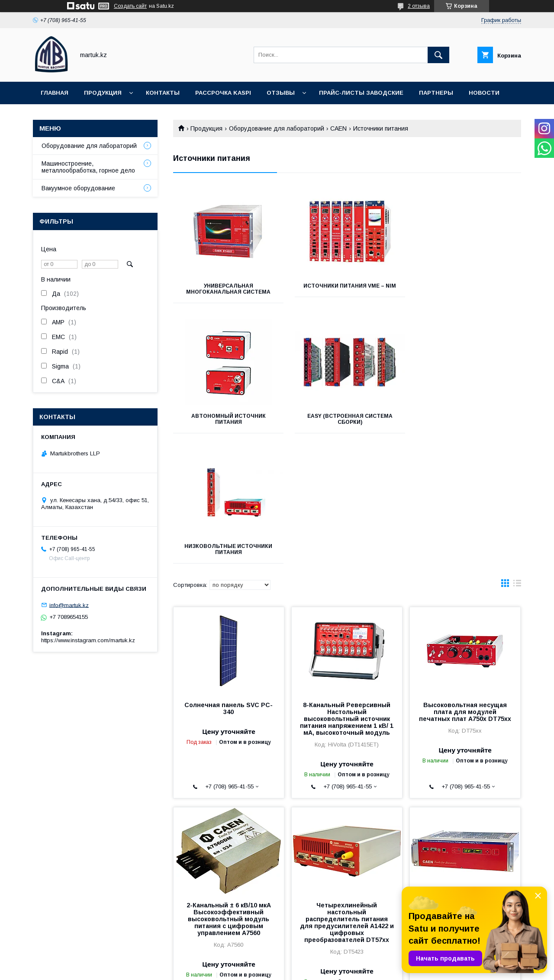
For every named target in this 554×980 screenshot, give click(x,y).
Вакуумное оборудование (78, 188)
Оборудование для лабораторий (277, 128)
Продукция (103, 93)
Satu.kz (315, 961)
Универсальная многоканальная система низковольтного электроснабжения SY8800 (465, 785)
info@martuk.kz (69, 605)
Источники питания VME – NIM (347, 286)
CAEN (338, 128)
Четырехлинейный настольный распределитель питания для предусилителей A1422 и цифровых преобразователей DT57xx (347, 792)
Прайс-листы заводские (361, 93)
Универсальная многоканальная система (227, 289)
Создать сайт (130, 6)
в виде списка (517, 455)
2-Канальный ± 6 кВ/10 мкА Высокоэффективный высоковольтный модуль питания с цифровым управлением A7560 (229, 789)
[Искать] (438, 55)
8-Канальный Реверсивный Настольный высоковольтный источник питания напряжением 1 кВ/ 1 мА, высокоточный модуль (347, 589)
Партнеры (436, 93)
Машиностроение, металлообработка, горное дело (88, 167)
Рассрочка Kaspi (223, 93)
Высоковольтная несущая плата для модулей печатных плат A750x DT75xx (465, 582)
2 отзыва (419, 6)
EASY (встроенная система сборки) (227, 419)
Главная (55, 93)
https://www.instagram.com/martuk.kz (88, 640)
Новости (484, 93)
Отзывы (281, 93)
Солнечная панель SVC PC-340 (229, 578)
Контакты (163, 93)
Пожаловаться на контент (302, 968)
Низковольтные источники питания (347, 419)
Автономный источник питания (467, 289)
